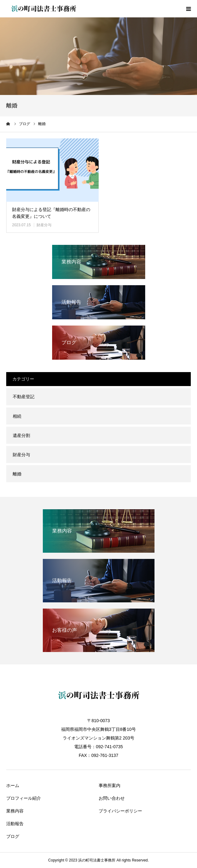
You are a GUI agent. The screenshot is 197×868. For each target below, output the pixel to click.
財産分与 (44, 225)
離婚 (17, 474)
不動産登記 (24, 397)
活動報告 (15, 824)
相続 (17, 416)
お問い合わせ (112, 798)
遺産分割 (21, 435)
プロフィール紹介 (24, 798)
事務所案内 (110, 785)
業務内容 (15, 811)
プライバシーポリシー (120, 811)
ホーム (13, 785)
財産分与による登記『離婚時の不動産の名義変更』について (51, 213)
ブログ (13, 836)
